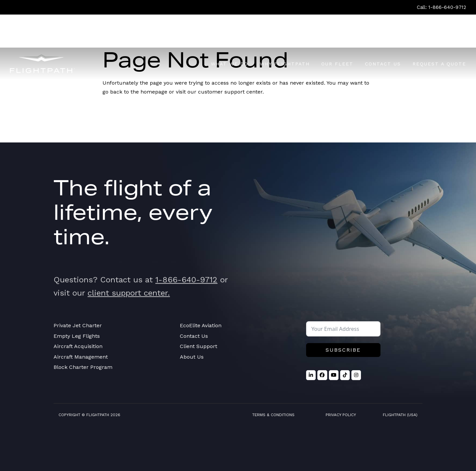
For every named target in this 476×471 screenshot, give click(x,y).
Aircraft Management (81, 357)
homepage (154, 92)
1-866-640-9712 (186, 289)
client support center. (129, 302)
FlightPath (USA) (400, 415)
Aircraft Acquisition (78, 346)
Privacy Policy (341, 415)
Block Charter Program (83, 367)
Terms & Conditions (273, 415)
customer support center (230, 92)
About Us (192, 357)
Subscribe (343, 350)
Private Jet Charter (78, 325)
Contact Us (194, 336)
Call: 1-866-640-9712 (441, 7)
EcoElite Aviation (201, 325)
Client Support (198, 346)
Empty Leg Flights (77, 336)
